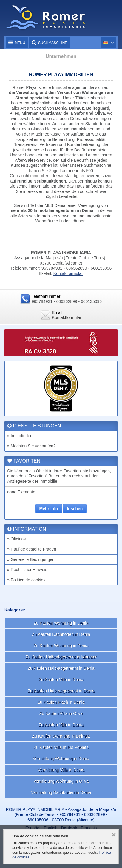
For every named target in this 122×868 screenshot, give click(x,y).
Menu (17, 43)
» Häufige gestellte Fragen (32, 549)
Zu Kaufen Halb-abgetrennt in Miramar (61, 657)
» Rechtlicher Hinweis (27, 570)
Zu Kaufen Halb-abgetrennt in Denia (61, 668)
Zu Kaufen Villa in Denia (61, 680)
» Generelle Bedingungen (31, 559)
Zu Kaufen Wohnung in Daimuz (61, 736)
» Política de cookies (26, 580)
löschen (75, 509)
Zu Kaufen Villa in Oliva (61, 713)
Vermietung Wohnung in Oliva (61, 781)
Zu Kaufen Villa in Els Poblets (61, 747)
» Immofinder (19, 436)
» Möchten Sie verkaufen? (31, 446)
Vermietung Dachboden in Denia (61, 792)
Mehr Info (49, 509)
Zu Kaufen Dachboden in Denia (61, 634)
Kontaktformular (68, 273)
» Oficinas (16, 539)
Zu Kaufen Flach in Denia (61, 702)
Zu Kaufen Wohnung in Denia (61, 623)
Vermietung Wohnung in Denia (61, 759)
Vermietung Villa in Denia (61, 770)
